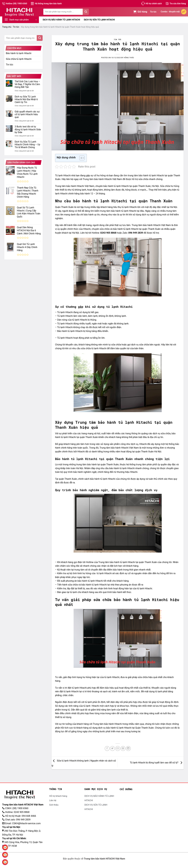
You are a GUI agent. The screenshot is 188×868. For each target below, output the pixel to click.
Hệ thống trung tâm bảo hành (48, 4)
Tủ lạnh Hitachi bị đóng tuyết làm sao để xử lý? (157, 763)
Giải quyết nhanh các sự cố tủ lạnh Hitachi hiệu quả (27, 114)
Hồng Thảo (129, 58)
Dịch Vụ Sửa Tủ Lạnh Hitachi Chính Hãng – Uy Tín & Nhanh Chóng (27, 144)
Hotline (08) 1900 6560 (16, 4)
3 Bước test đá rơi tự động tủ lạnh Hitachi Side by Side (28, 129)
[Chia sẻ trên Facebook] (107, 748)
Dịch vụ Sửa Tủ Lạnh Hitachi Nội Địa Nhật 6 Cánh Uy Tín (26, 99)
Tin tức (153, 12)
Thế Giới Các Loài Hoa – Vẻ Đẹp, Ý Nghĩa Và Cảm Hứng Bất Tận (27, 84)
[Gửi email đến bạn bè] (118, 748)
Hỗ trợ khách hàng (58, 796)
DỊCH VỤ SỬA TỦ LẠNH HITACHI (99, 20)
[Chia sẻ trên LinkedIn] (128, 748)
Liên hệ (53, 800)
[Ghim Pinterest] (123, 748)
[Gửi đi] (86, 12)
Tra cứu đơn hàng (178, 4)
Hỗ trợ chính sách (154, 4)
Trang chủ (7, 27)
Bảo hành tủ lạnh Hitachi (19, 53)
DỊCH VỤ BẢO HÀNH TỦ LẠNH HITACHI (61, 20)
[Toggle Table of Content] (80, 158)
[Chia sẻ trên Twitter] (112, 748)
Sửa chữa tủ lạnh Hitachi (19, 59)
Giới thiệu (54, 805)
